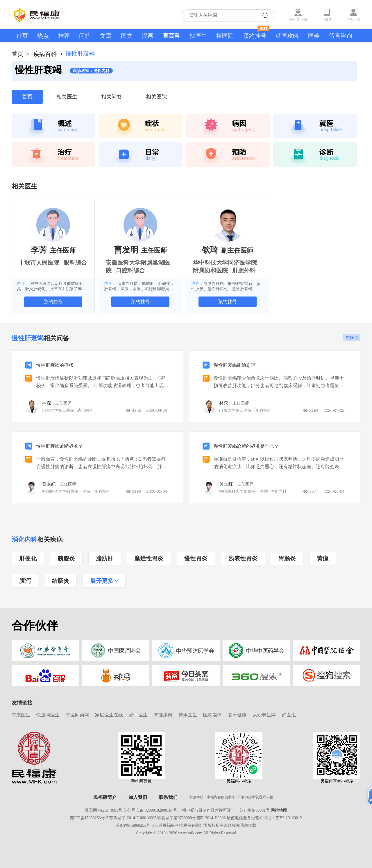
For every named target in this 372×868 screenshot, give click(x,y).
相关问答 (112, 97)
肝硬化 (28, 558)
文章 (106, 36)
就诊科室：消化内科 (91, 71)
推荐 (64, 36)
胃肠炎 (287, 558)
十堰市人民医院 (39, 263)
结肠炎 (60, 581)
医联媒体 (212, 715)
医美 (314, 36)
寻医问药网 (77, 715)
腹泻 (25, 581)
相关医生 (67, 97)
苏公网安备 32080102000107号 (150, 810)
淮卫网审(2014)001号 (103, 810)
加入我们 (138, 797)
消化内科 (24, 539)
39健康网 (163, 715)
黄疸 (323, 558)
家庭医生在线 (109, 715)
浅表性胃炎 (243, 558)
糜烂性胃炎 (149, 558)
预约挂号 (256, 34)
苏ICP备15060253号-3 (89, 818)
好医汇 (289, 715)
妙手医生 (138, 715)
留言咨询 (341, 36)
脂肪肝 (105, 558)
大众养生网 (264, 715)
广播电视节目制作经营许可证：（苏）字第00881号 (224, 810)
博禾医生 (188, 715)
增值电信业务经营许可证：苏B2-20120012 (264, 818)
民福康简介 (105, 797)
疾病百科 (45, 54)
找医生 (198, 36)
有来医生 (21, 715)
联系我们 (168, 797)
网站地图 (279, 810)
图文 (127, 36)
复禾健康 (237, 715)
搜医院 (225, 36)
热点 (43, 36)
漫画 (148, 36)
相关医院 (156, 97)
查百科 (171, 36)
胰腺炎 (66, 558)
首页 (22, 36)
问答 (85, 36)
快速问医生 (48, 715)
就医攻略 (287, 36)
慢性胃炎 (196, 558)
